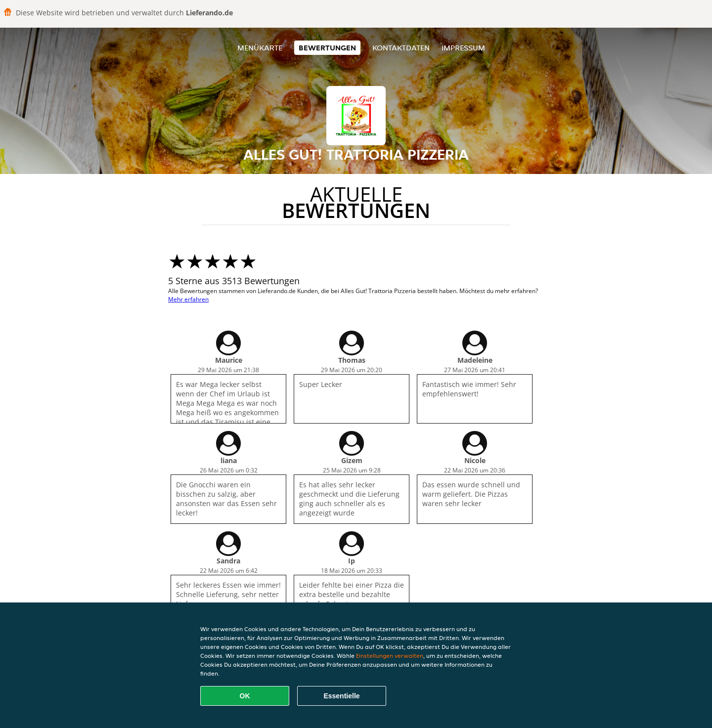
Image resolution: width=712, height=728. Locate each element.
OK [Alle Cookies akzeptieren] (245, 696)
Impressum (463, 48)
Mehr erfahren (188, 299)
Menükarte (260, 48)
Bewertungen (327, 48)
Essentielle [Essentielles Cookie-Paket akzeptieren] (341, 696)
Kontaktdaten (401, 48)
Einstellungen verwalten (390, 656)
